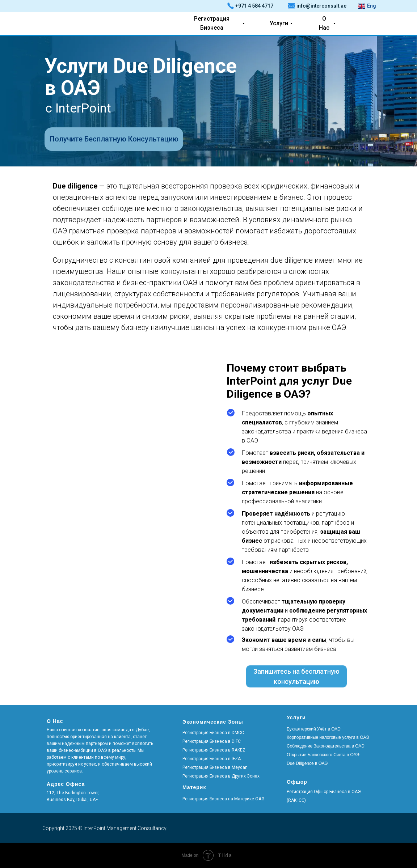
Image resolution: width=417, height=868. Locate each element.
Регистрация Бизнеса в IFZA (212, 759)
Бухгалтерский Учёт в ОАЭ (314, 729)
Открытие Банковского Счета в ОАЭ (323, 755)
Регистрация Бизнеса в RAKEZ (214, 750)
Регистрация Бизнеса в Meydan (215, 767)
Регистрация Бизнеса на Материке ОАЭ (224, 799)
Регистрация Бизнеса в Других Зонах (221, 776)
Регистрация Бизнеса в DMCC (213, 733)
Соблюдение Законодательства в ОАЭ (326, 746)
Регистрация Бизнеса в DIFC (212, 741)
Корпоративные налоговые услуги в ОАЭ (328, 737)
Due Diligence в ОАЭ (307, 763)
